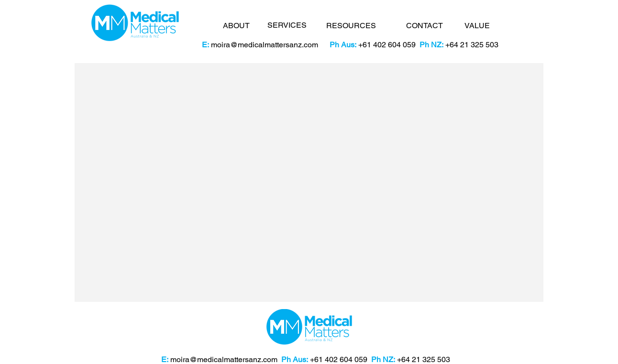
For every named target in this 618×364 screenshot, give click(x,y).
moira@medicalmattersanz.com (265, 45)
